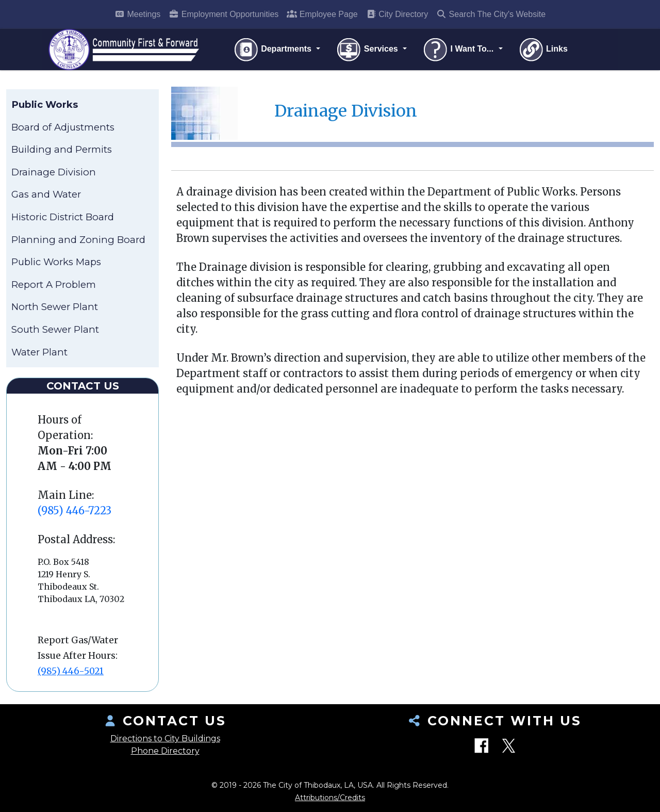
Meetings (137, 14)
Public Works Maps (56, 262)
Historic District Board (63, 217)
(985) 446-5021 (71, 671)
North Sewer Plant (55, 307)
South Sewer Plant (55, 329)
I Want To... (459, 50)
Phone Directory (165, 751)
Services (368, 50)
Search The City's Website (491, 14)
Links (543, 50)
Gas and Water (46, 194)
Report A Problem (54, 285)
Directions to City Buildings (165, 738)
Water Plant (39, 352)
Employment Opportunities (224, 14)
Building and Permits (62, 149)
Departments (274, 50)
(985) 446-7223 (75, 510)
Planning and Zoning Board (78, 240)
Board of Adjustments (63, 127)
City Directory (397, 14)
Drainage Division (54, 172)
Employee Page (322, 14)
